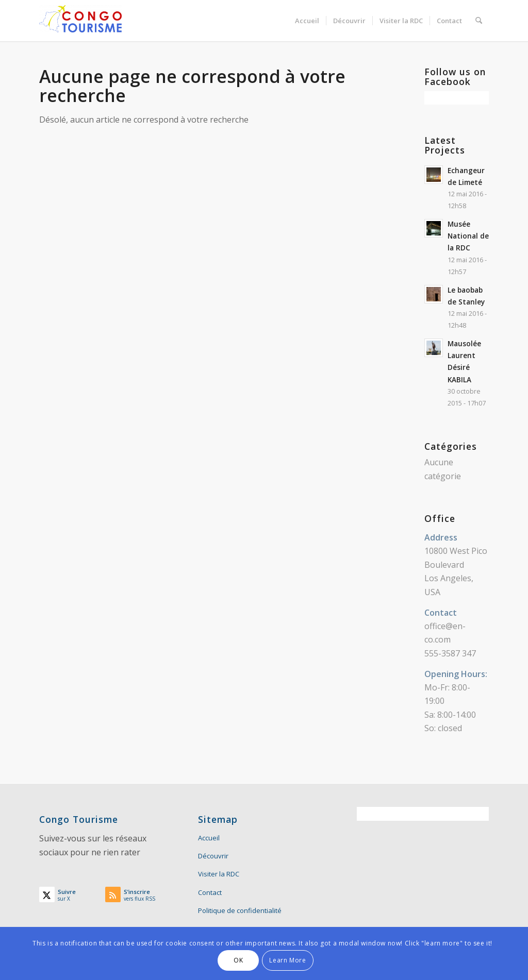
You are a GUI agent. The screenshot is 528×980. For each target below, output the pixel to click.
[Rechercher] (479, 21)
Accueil (209, 838)
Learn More (287, 960)
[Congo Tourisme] (80, 21)
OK (238, 960)
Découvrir (213, 856)
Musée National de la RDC (468, 236)
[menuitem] (307, 21)
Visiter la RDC (219, 874)
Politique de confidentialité (240, 910)
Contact (210, 892)
